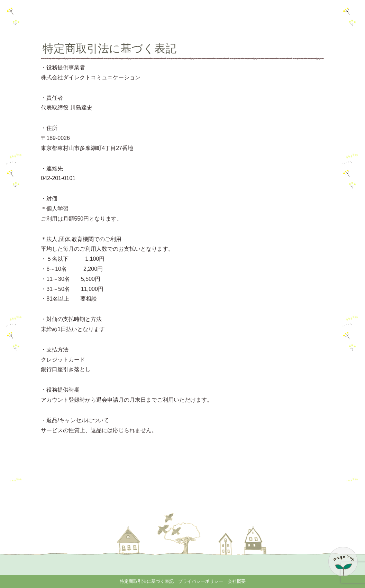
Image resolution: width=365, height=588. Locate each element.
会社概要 (237, 581)
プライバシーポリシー (201, 581)
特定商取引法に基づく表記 (147, 581)
